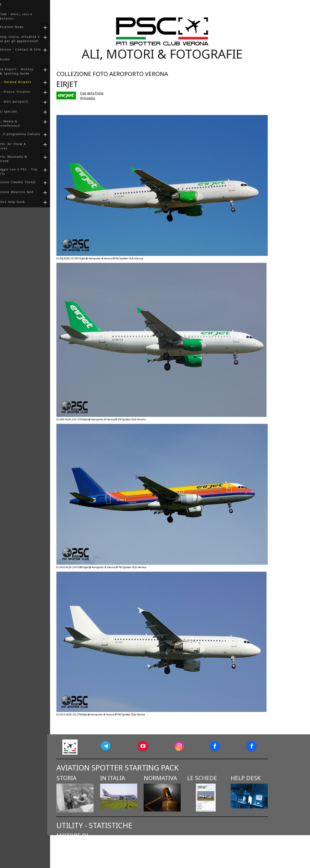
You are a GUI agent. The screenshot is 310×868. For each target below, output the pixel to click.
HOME (8, 4)
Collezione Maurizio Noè (24, 192)
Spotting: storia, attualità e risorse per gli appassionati (27, 39)
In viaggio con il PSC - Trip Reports (26, 171)
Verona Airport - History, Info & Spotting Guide (24, 71)
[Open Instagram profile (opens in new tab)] (193, 746)
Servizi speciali (16, 111)
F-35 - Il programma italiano (28, 134)
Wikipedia (102, 98)
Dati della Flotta (106, 93)
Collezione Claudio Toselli (25, 182)
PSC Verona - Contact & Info (28, 49)
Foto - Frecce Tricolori (23, 92)
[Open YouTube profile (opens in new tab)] (157, 746)
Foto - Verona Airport (23, 82)
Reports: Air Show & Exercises (20, 146)
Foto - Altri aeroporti (22, 102)
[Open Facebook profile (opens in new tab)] (229, 746)
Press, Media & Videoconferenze (17, 123)
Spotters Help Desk (20, 202)
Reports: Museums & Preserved (21, 159)
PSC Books (12, 59)
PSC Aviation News (19, 27)
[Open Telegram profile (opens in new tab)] (120, 746)
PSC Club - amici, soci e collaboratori (23, 16)
